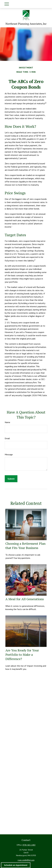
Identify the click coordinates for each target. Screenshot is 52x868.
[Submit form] (11, 479)
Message (9, 454)
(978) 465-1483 (29, 845)
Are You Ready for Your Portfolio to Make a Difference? (22, 655)
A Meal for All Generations (25, 599)
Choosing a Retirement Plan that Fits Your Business (25, 546)
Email (7, 438)
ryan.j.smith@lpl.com (26, 860)
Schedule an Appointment (16, 865)
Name (7, 422)
